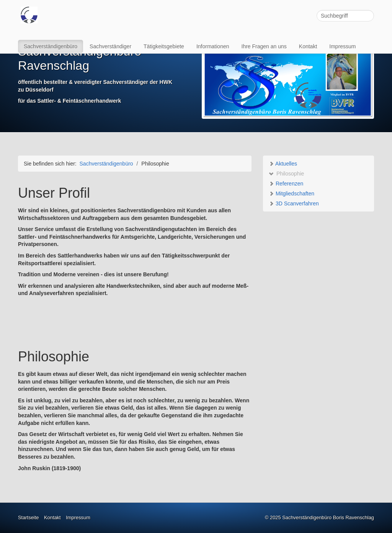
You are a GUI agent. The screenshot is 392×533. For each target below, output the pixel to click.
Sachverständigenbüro (51, 46)
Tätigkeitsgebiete (164, 46)
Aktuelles (283, 164)
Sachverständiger (110, 46)
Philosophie (286, 174)
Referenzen (286, 184)
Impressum (342, 46)
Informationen (213, 46)
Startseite (28, 517)
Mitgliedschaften (292, 194)
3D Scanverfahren (294, 203)
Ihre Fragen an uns (264, 46)
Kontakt (308, 46)
